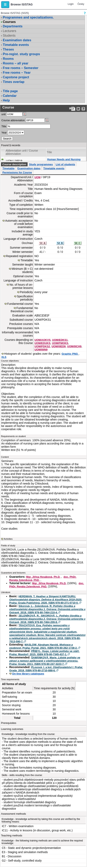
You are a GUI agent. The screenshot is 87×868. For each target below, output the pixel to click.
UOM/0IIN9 (41, 350)
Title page (10, 91)
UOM (37, 177)
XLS (4, 357)
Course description (14, 164)
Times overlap (14, 82)
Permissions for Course (17, 172)
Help (6, 100)
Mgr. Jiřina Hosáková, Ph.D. (43, 577)
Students (9, 36)
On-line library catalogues (28, 674)
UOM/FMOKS (60, 343)
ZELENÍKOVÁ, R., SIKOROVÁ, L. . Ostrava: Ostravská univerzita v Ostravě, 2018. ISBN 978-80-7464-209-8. (47, 619)
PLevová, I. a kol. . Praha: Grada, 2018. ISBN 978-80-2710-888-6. (46, 669)
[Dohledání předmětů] (47, 120)
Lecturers (10, 31)
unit (4, 114)
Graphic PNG (70, 354)
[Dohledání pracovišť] (25, 114)
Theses (8, 49)
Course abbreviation (13, 120)
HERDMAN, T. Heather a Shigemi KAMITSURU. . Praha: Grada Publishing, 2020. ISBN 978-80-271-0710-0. (46, 600)
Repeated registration (19, 256)
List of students (65, 164)
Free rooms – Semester (21, 68)
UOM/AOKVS (42, 340)
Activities (8, 539)
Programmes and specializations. (28, 17)
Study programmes (41, 164)
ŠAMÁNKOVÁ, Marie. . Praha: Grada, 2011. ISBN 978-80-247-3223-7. (45, 661)
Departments (13, 26)
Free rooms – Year (17, 73)
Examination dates (17, 40)
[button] (5, 5)
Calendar (10, 96)
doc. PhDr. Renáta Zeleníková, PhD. (47, 585)
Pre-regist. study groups (21, 54)
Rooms (8, 59)
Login (71, 4)
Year (4, 133)
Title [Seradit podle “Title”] (49, 152)
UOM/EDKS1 (60, 340)
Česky (81, 4)
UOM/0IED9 (58, 346)
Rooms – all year (16, 63)
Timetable (8, 168)
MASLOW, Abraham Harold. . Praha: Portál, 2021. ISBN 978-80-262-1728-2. (43, 646)
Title (4, 126)
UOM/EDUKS (42, 343)
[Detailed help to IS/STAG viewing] (83, 109)
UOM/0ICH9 (74, 346)
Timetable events (16, 45)
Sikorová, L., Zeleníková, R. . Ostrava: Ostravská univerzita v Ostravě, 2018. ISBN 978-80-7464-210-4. (47, 609)
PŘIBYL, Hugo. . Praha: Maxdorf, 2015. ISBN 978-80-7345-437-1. (44, 653)
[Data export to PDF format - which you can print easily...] (72, 109)
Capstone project (16, 77)
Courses (9, 22)
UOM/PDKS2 (42, 346)
